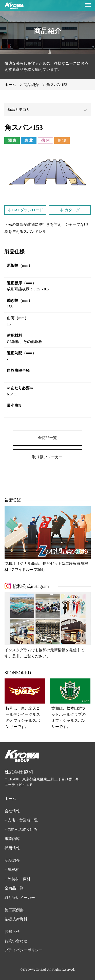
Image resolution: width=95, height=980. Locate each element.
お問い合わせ (16, 941)
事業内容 (12, 839)
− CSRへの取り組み (21, 830)
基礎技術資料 (16, 919)
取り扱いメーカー (47, 457)
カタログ (72, 210)
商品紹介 (12, 861)
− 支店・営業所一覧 (21, 820)
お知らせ (12, 932)
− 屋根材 (12, 870)
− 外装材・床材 (17, 879)
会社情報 (12, 811)
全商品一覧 (48, 438)
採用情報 (12, 848)
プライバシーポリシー (24, 950)
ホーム (10, 799)
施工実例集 (14, 910)
